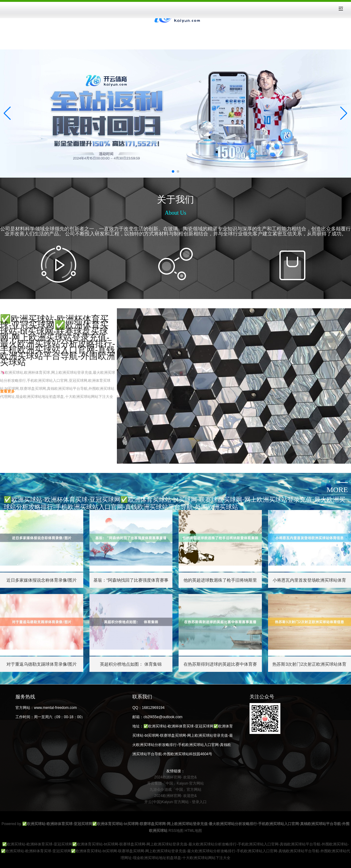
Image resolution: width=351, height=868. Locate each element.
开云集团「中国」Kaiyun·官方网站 (175, 783)
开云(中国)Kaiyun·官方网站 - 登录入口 (176, 802)
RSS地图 (176, 831)
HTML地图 (193, 831)
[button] (344, 113)
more (337, 490)
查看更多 (7, 391)
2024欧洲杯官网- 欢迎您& (175, 777)
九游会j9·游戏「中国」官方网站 (176, 790)
